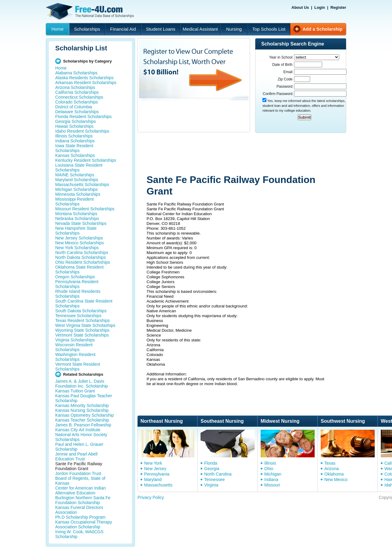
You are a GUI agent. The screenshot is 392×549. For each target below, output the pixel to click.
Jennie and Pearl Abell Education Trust (76, 456)
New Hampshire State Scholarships (76, 231)
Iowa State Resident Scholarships (74, 148)
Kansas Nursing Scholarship (82, 410)
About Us (300, 7)
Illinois (270, 463)
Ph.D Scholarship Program (80, 517)
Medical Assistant (200, 29)
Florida (211, 463)
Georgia (212, 469)
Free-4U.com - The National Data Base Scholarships (91, 12)
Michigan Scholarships (76, 189)
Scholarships (87, 29)
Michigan (273, 474)
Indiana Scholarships (75, 141)
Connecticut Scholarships (79, 97)
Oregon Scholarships (75, 277)
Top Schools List (269, 29)
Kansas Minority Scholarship (82, 405)
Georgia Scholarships (76, 121)
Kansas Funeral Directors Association (79, 510)
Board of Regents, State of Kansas (80, 481)
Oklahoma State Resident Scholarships (79, 269)
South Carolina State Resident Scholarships (84, 303)
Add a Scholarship (323, 29)
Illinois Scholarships (74, 136)
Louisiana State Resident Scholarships (79, 168)
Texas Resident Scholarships (83, 320)
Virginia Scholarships (75, 340)
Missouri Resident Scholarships (85, 209)
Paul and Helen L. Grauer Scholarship (79, 447)
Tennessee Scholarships (78, 316)
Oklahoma (334, 474)
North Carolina (218, 474)
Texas (330, 463)
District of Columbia (74, 107)
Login (320, 7)
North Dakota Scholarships (81, 257)
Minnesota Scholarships (78, 194)
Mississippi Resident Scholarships (74, 202)
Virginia (211, 485)
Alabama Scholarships (76, 73)
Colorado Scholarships (77, 102)
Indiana (271, 480)
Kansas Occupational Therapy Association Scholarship (84, 524)
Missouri (272, 485)
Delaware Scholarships (77, 112)
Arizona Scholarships (75, 87)
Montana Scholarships (76, 214)
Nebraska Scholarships (77, 219)
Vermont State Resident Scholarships (78, 367)
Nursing (234, 29)
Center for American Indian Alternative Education (81, 490)
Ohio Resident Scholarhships (83, 262)
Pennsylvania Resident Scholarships (77, 284)
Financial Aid (123, 29)
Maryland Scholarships (77, 180)
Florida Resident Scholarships (83, 117)
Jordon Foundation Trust (78, 473)
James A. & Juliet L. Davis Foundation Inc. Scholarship (82, 384)
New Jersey (155, 469)
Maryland (153, 480)
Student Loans (161, 29)
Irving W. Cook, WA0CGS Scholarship (79, 534)
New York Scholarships (77, 248)
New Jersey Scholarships (79, 238)
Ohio (269, 469)
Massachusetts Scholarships (82, 185)
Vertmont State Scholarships (82, 335)
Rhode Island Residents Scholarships (78, 294)
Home (57, 29)
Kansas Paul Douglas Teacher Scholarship (84, 398)
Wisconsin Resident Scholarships (74, 347)
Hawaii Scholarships (74, 126)
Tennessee (215, 480)
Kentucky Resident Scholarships (86, 160)
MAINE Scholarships (75, 175)
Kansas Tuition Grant (75, 391)
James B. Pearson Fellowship (83, 425)
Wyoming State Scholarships (82, 330)
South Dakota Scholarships (81, 311)
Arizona (331, 469)
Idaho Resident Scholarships (82, 131)
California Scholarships (77, 92)
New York (153, 463)
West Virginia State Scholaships (85, 325)
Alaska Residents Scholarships (84, 78)
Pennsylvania (157, 474)
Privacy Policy (151, 497)
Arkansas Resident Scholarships (86, 83)
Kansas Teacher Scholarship (82, 420)
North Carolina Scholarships (82, 252)
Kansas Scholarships (75, 155)
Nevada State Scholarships (81, 223)
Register (338, 7)
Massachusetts (158, 485)
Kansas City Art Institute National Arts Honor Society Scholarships (81, 435)
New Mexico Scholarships (79, 243)
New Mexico (336, 480)
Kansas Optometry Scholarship (84, 415)
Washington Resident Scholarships (75, 357)
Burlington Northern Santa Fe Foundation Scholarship (83, 500)
